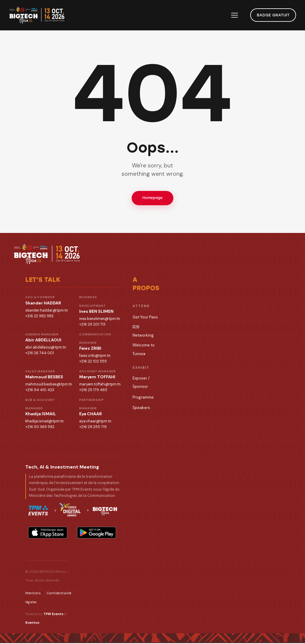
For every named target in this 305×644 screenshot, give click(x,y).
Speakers (141, 409)
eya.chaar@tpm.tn (95, 422)
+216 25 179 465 (93, 391)
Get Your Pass (145, 318)
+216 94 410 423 (40, 391)
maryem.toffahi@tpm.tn (100, 385)
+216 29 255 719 (93, 428)
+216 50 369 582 (40, 428)
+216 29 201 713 (92, 325)
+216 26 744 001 (40, 354)
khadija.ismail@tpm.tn (45, 422)
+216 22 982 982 (39, 317)
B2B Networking (143, 332)
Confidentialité (59, 594)
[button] (235, 15)
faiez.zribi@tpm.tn (95, 357)
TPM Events (53, 615)
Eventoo (32, 623)
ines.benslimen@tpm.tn (100, 320)
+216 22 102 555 (93, 362)
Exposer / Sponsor (141, 383)
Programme (143, 398)
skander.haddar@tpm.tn (47, 311)
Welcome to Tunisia (144, 350)
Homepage (152, 198)
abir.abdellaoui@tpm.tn (46, 348)
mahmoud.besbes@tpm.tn (49, 385)
